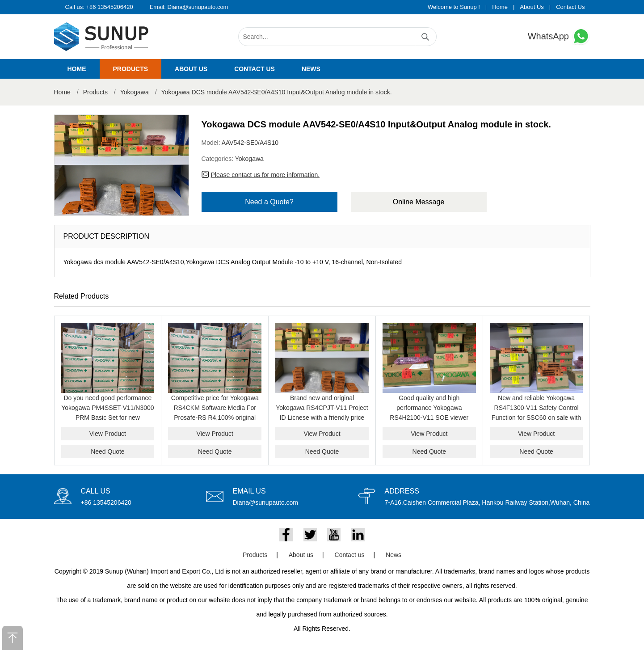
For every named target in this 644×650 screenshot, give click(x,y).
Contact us (255, 69)
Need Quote (108, 452)
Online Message (419, 202)
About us (191, 69)
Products (131, 69)
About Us (532, 7)
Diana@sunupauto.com (198, 7)
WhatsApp (559, 36)
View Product (108, 434)
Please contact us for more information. (265, 175)
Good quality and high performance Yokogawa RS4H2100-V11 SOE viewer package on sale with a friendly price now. (429, 418)
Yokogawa (135, 92)
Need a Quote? (269, 202)
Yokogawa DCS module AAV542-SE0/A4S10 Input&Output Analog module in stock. (277, 92)
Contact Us (570, 7)
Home (500, 7)
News (311, 69)
